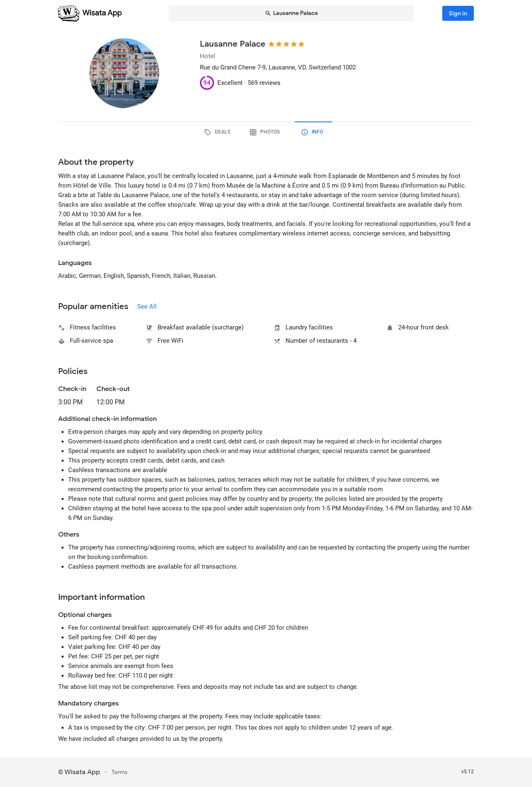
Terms (119, 772)
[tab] (219, 132)
